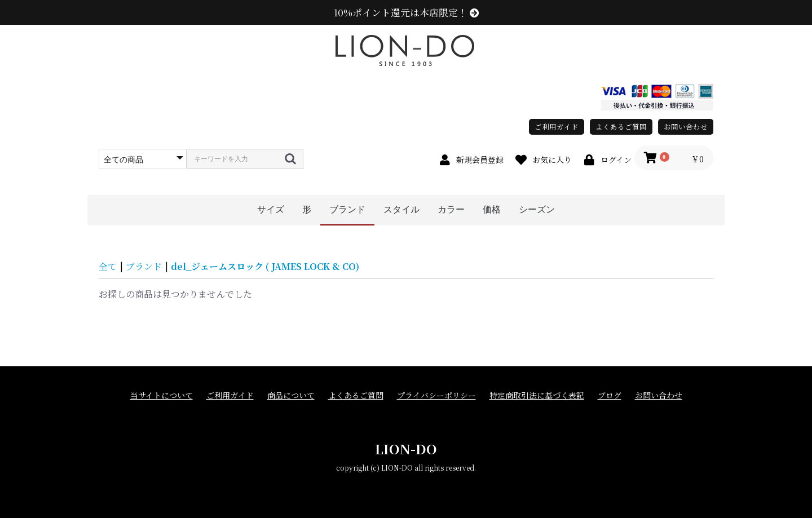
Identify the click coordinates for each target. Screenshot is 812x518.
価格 (492, 209)
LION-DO (406, 448)
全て (108, 266)
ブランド (347, 209)
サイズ (271, 209)
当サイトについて (162, 395)
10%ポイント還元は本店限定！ (406, 12)
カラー (451, 209)
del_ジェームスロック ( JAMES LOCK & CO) (265, 266)
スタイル (401, 209)
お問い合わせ (686, 127)
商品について (291, 395)
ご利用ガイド (557, 127)
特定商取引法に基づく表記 (537, 395)
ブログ (610, 395)
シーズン (537, 209)
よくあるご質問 (621, 127)
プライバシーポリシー (436, 395)
